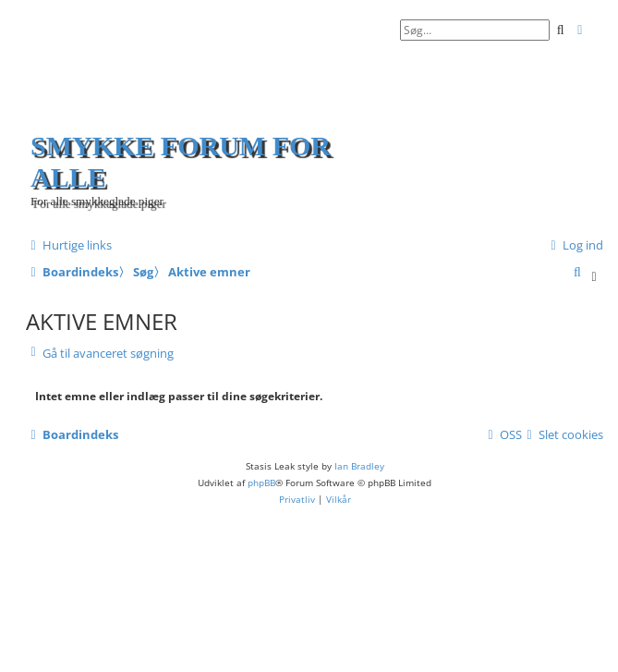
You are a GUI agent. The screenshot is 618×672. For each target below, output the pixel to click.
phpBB (261, 483)
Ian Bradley (359, 466)
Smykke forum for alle (181, 161)
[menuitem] (575, 245)
